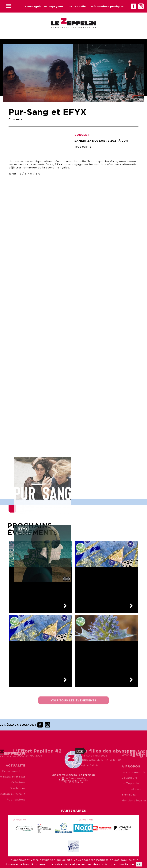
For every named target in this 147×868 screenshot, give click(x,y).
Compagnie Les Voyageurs (44, 7)
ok (139, 864)
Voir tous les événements (73, 703)
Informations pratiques (107, 7)
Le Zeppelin (77, 7)
